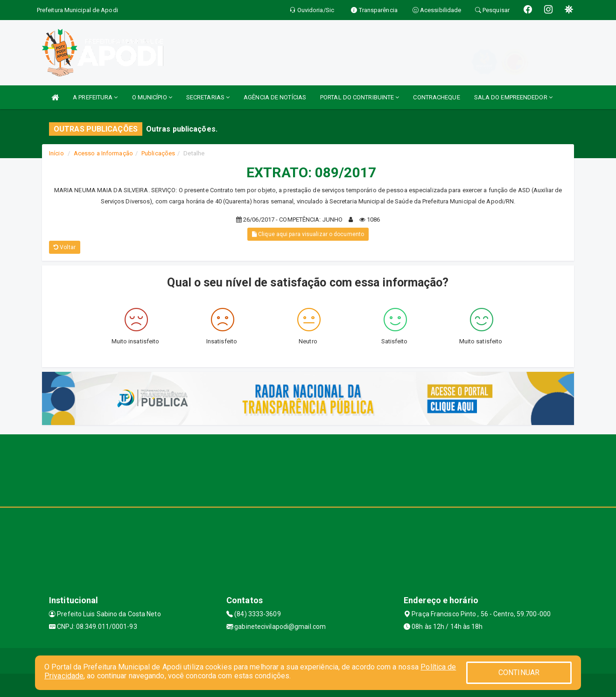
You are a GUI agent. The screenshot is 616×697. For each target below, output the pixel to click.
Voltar (65, 247)
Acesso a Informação (103, 153)
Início (56, 153)
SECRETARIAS (208, 97)
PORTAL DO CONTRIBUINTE (360, 97)
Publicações (158, 153)
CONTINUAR (519, 673)
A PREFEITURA (95, 97)
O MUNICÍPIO (152, 97)
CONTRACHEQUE (436, 97)
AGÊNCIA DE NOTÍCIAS (275, 97)
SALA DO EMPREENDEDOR (513, 97)
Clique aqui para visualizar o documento (308, 234)
